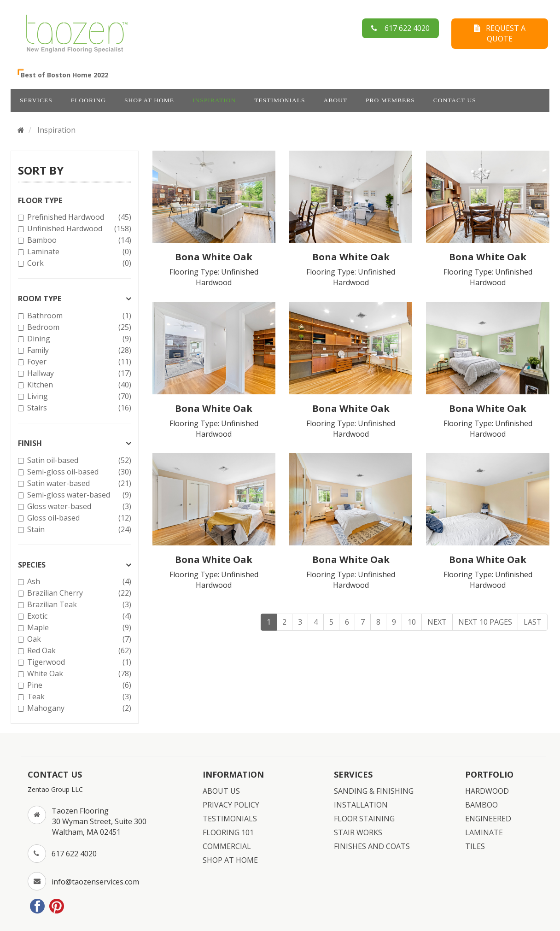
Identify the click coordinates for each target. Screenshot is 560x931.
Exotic (78, 616)
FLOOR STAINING (364, 819)
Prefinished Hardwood (78, 217)
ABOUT (336, 100)
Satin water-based (78, 483)
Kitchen (78, 385)
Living (78, 396)
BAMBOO (481, 805)
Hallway (78, 373)
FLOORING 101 (228, 832)
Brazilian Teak (78, 605)
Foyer (78, 362)
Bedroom (78, 327)
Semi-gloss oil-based (78, 472)
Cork (78, 263)
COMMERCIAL (227, 846)
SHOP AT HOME (149, 100)
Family (78, 350)
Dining (78, 339)
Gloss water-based (78, 506)
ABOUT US (221, 791)
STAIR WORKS (358, 832)
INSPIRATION (214, 100)
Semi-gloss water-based (78, 495)
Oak (78, 639)
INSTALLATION (361, 805)
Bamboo (78, 240)
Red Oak (78, 651)
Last (533, 622)
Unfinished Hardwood (78, 229)
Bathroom (78, 316)
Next (437, 622)
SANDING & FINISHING (374, 791)
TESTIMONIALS (280, 100)
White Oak (78, 674)
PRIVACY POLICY (231, 805)
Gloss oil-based (78, 518)
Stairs (78, 408)
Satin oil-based (78, 460)
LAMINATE (484, 832)
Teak (78, 697)
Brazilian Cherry (78, 593)
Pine (78, 685)
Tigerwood (78, 662)
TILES (475, 846)
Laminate (78, 252)
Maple (78, 628)
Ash (78, 582)
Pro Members (390, 100)
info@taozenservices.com (95, 882)
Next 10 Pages (485, 622)
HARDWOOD (487, 791)
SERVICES (36, 100)
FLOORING (88, 100)
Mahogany (78, 708)
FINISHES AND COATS (372, 846)
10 (412, 622)
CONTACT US (455, 100)
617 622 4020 (400, 28)
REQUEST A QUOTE (500, 33)
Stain (78, 530)
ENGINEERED (488, 819)
